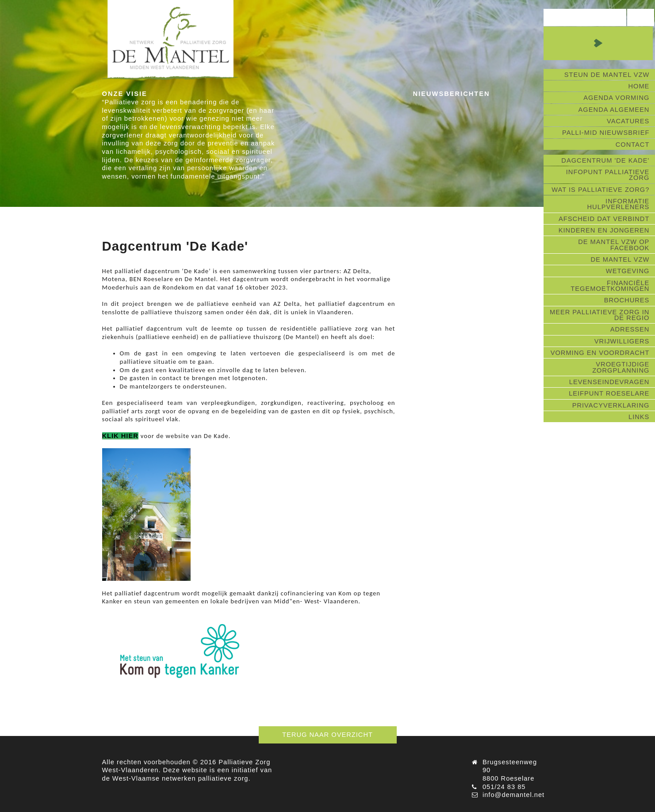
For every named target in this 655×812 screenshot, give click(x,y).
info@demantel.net (513, 795)
